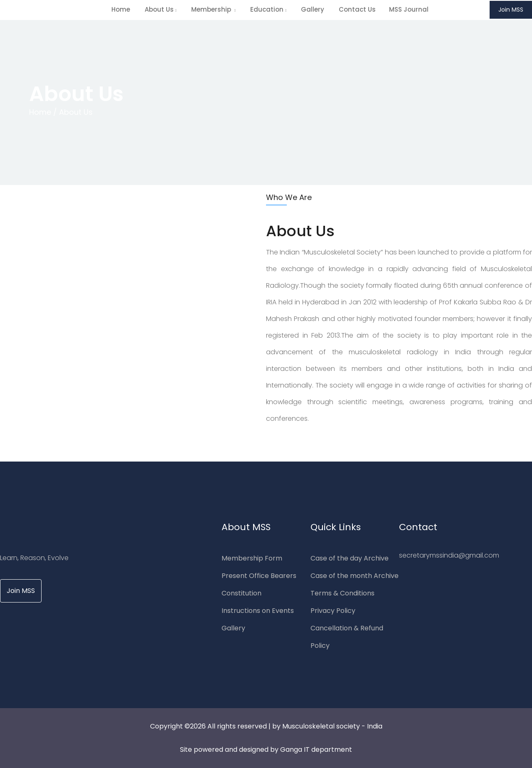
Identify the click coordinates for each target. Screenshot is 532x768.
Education (268, 9)
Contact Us (357, 9)
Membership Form (252, 558)
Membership (213, 9)
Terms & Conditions (342, 593)
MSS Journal (409, 9)
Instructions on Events (258, 611)
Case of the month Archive (355, 576)
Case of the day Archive (350, 558)
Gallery (313, 9)
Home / (43, 112)
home (121, 9)
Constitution (241, 593)
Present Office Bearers (259, 576)
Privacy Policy (333, 611)
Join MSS (511, 10)
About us (161, 9)
